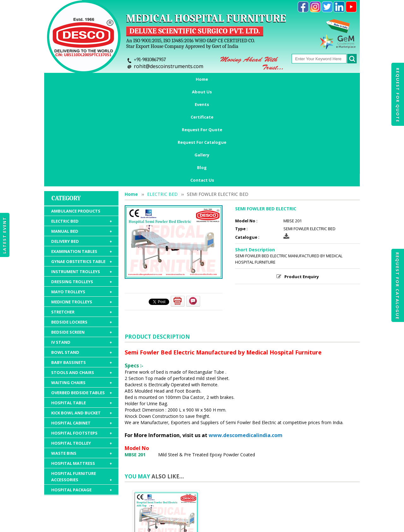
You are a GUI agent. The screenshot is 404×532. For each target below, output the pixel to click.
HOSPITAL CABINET (82, 335)
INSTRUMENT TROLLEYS (82, 183)
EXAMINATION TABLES (82, 163)
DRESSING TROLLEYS (82, 193)
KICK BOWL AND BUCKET (82, 324)
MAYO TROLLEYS (82, 203)
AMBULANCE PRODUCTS (76, 123)
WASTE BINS (82, 365)
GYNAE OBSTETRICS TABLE (82, 173)
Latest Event (4, 235)
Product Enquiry (302, 188)
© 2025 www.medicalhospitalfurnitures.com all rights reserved (108, 524)
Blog (335, 79)
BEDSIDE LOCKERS (82, 234)
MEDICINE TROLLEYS (82, 213)
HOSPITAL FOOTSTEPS (82, 345)
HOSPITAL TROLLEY (82, 355)
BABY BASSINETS (82, 274)
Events (130, 79)
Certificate (162, 79)
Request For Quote (398, 95)
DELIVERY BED (82, 153)
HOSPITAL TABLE (82, 314)
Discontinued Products (293, 495)
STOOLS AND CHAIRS (82, 284)
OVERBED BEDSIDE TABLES (82, 304)
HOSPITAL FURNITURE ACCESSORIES (82, 388)
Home (70, 79)
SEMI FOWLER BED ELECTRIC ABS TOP (166, 463)
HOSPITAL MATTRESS (82, 375)
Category (66, 110)
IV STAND (82, 254)
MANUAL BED (82, 143)
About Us (100, 79)
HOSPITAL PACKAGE (82, 401)
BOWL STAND (82, 264)
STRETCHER (82, 224)
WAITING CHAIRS (82, 294)
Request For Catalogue (397, 286)
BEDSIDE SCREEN (82, 244)
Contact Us (202, 92)
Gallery (309, 79)
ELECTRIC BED (82, 133)
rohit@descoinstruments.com (169, 66)
